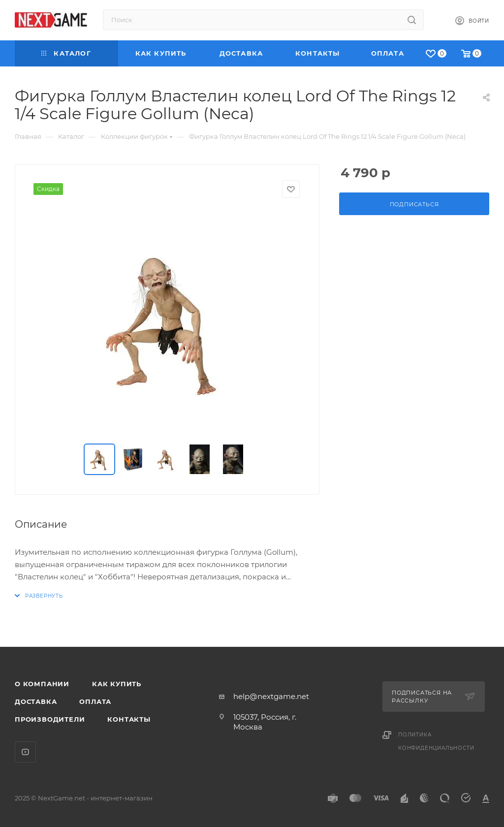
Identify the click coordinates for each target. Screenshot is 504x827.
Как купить (117, 684)
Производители (50, 719)
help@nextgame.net (271, 696)
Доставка (36, 701)
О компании (42, 684)
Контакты (129, 719)
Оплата (95, 701)
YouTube (25, 752)
